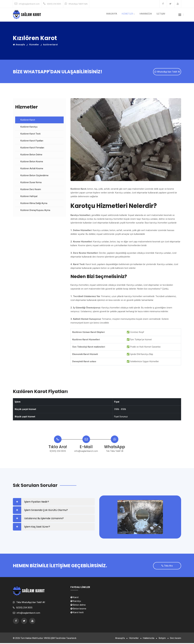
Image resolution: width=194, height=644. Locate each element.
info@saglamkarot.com (29, 4)
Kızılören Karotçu (29, 127)
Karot (74, 598)
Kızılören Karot (28, 120)
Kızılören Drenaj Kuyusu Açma (35, 211)
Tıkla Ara (167, 566)
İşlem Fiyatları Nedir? (37, 502)
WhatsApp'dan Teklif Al (167, 72)
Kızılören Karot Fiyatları (32, 141)
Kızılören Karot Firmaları (32, 148)
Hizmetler (34, 44)
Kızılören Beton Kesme (32, 162)
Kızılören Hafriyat (29, 197)
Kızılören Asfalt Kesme (32, 169)
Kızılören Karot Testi (30, 134)
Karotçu (76, 602)
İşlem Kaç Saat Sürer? (37, 527)
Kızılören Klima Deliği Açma (34, 204)
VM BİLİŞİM (49, 639)
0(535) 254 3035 (54, 4)
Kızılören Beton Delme (31, 155)
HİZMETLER (133, 15)
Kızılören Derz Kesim (31, 190)
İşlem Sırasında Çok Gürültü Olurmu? (46, 511)
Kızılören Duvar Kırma (31, 183)
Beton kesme (78, 610)
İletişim (161, 639)
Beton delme (78, 606)
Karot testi (77, 613)
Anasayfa (117, 15)
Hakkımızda (148, 15)
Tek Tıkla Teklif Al (115, 451)
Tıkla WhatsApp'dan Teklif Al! (31, 603)
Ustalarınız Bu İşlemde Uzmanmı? (44, 519)
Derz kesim (176, 639)
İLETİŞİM (162, 15)
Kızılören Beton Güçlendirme (34, 176)
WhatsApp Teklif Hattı (78, 4)
